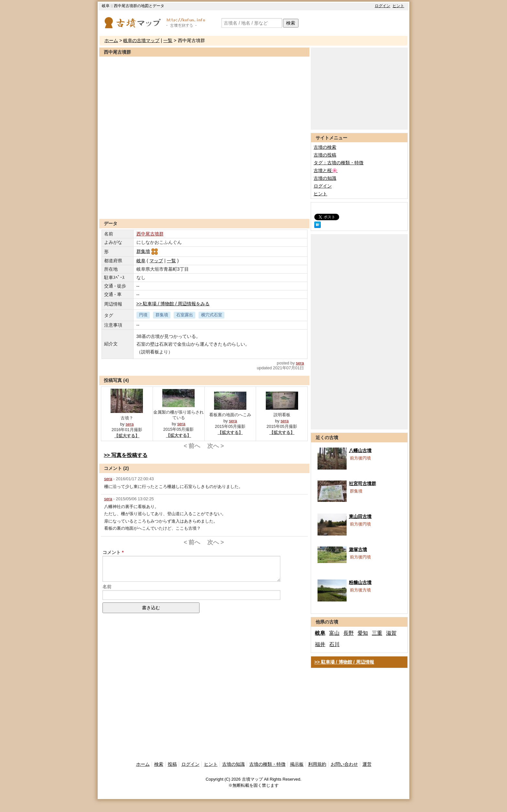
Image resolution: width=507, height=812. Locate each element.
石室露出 (185, 315)
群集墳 (148, 251)
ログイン (383, 6)
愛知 (363, 633)
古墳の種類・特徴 (267, 764)
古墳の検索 (325, 147)
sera (300, 363)
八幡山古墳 (360, 450)
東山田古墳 (360, 516)
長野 (349, 633)
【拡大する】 (127, 436)
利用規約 (317, 764)
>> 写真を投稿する (126, 455)
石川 (334, 644)
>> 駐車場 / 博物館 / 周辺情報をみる (173, 304)
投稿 (172, 764)
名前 (107, 587)
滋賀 (391, 633)
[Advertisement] (204, 203)
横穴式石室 (212, 315)
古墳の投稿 (325, 155)
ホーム (111, 40)
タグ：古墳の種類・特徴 (339, 163)
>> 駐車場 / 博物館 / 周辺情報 (344, 662)
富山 (334, 633)
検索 (291, 23)
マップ (156, 261)
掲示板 (297, 764)
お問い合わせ (344, 764)
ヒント (398, 6)
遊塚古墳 (358, 549)
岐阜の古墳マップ (141, 40)
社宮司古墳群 (362, 483)
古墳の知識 (325, 178)
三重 (377, 633)
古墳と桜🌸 (326, 170)
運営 (367, 764)
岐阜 (141, 261)
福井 (320, 644)
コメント (112, 552)
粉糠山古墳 (360, 582)
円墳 (143, 315)
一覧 (168, 40)
